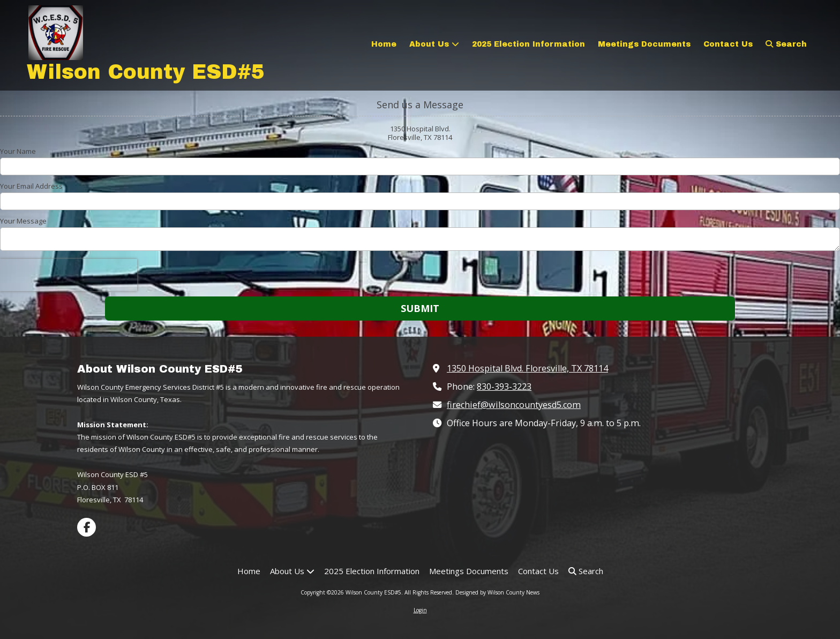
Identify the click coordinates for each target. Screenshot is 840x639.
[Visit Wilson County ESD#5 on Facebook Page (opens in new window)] (87, 527)
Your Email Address (31, 186)
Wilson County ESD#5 (146, 72)
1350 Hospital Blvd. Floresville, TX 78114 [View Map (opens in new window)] (527, 368)
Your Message (23, 221)
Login (420, 610)
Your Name (18, 151)
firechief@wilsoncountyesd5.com (514, 405)
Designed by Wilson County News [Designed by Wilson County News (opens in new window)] (497, 592)
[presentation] (69, 275)
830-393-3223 (504, 387)
